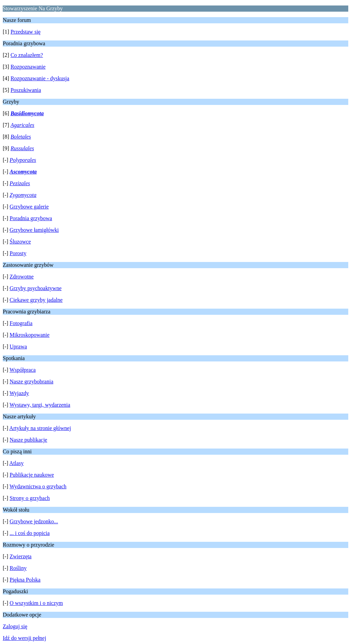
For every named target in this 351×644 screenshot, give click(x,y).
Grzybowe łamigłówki (34, 230)
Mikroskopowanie (29, 335)
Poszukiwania (26, 90)
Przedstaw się (26, 32)
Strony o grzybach (30, 498)
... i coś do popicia (30, 533)
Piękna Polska (25, 580)
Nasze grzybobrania (32, 381)
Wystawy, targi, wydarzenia (40, 405)
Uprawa (18, 347)
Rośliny (18, 568)
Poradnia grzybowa (31, 218)
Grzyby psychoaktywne (36, 288)
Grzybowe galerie (29, 207)
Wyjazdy (19, 393)
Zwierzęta (21, 556)
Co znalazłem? (27, 55)
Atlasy (16, 463)
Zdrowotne (22, 277)
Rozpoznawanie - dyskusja (40, 78)
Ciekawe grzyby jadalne (36, 300)
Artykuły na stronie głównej (40, 428)
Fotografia (21, 323)
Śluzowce (20, 242)
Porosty (18, 253)
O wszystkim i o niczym (36, 603)
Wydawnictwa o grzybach (38, 486)
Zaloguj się (15, 626)
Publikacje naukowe (32, 475)
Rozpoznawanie (28, 67)
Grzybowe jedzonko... (34, 521)
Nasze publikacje (28, 440)
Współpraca (23, 370)
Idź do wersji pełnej (25, 638)
